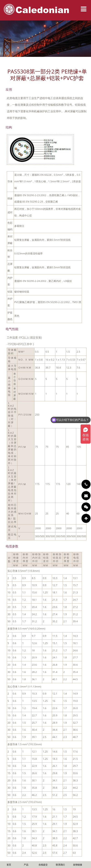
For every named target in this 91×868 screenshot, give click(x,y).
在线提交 (43, 865)
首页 (9, 865)
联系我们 (60, 865)
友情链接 (78, 865)
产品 (26, 865)
